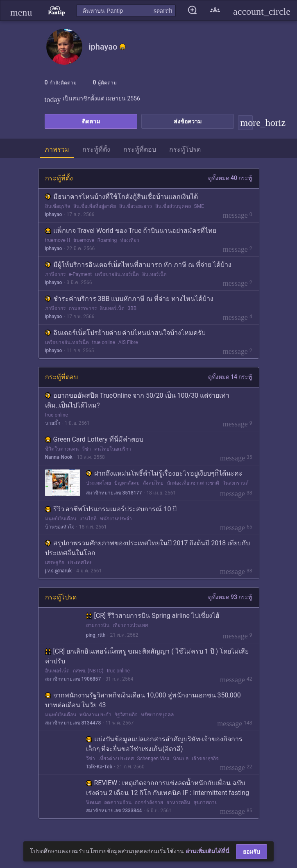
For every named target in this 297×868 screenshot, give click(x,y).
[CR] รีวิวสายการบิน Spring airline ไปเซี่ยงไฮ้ (153, 616)
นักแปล (181, 759)
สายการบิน (98, 625)
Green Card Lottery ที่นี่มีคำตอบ (94, 439)
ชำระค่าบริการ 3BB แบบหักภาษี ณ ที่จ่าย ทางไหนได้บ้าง (129, 299)
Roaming (107, 240)
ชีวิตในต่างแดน (62, 449)
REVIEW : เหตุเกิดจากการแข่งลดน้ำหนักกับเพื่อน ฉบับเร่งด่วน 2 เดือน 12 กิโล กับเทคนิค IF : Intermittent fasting (168, 788)
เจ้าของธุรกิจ (205, 759)
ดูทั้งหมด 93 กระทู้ (230, 597)
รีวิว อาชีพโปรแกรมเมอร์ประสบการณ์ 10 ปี (111, 509)
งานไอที (88, 519)
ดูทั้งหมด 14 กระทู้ (230, 377)
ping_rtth (96, 635)
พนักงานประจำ (116, 519)
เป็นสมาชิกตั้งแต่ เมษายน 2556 (92, 98)
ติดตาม (91, 121)
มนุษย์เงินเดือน (61, 519)
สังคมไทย (153, 483)
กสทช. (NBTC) (88, 671)
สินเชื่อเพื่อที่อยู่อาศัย (95, 206)
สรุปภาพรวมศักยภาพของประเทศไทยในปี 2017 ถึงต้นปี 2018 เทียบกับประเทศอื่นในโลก (148, 548)
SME (199, 206)
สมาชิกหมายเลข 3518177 (114, 493)
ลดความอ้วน (118, 802)
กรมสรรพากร (83, 308)
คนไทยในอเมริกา (113, 449)
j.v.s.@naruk (58, 571)
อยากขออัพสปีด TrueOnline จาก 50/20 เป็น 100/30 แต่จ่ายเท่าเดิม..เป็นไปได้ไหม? (137, 400)
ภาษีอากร (55, 274)
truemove (84, 240)
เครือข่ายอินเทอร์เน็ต (117, 274)
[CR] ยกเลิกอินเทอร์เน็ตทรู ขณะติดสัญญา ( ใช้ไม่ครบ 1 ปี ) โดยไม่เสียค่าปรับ (147, 656)
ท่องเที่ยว (130, 240)
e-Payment (80, 274)
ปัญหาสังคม (127, 483)
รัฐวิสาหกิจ (126, 715)
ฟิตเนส (93, 802)
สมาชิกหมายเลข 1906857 (73, 679)
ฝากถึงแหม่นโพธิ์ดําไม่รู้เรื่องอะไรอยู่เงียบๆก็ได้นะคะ (164, 473)
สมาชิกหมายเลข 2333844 (114, 811)
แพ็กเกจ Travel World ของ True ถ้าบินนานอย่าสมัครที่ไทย (131, 231)
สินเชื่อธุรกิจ (58, 206)
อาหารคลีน (178, 802)
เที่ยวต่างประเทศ (130, 625)
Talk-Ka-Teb (99, 767)
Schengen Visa (153, 759)
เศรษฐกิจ (55, 563)
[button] (21, 10)
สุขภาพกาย (205, 802)
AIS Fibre (128, 342)
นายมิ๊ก (53, 423)
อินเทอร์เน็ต (154, 274)
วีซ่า (86, 449)
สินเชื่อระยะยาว (136, 206)
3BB (132, 308)
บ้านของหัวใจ (60, 527)
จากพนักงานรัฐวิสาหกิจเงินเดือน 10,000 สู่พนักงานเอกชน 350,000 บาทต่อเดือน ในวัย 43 (143, 700)
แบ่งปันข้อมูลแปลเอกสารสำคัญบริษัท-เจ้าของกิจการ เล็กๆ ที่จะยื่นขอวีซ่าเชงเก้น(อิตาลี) (164, 744)
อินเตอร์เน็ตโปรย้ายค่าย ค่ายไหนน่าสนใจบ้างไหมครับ (126, 333)
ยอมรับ (252, 852)
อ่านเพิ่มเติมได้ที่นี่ (207, 851)
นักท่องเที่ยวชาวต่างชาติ (193, 483)
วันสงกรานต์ (236, 483)
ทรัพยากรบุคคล (157, 715)
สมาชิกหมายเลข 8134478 (73, 723)
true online (104, 342)
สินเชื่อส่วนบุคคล (173, 206)
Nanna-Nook (59, 457)
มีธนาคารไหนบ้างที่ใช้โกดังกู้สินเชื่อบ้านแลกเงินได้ (121, 197)
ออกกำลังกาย (149, 802)
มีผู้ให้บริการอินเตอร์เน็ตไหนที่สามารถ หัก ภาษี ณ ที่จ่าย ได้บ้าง (138, 265)
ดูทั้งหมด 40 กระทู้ (230, 178)
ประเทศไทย (99, 483)
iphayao (54, 214)
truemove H (58, 240)
